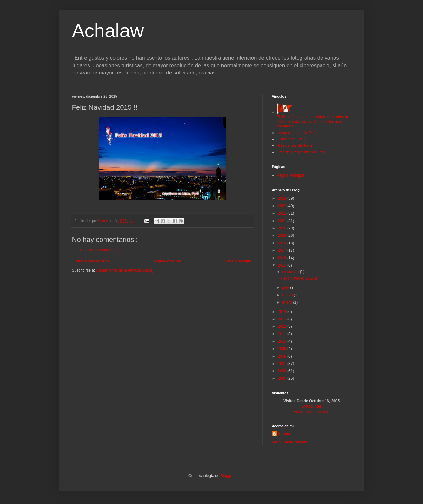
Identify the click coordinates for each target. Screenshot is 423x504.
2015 (282, 265)
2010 (282, 341)
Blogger (227, 476)
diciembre (291, 272)
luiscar (284, 434)
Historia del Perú (291, 139)
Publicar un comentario (99, 250)
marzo (288, 295)
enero (288, 302)
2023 (282, 206)
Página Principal (167, 261)
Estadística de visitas (311, 412)
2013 (282, 319)
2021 (282, 221)
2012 (282, 326)
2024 (282, 198)
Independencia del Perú (297, 133)
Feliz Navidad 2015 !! (299, 278)
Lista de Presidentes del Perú (302, 152)
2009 (282, 349)
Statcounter (311, 406)
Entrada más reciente (92, 261)
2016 (282, 258)
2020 (282, 228)
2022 (282, 213)
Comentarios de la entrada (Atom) (125, 270)
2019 (282, 236)
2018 (282, 243)
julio (286, 288)
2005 (282, 378)
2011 (282, 334)
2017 (282, 250)
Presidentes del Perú (294, 145)
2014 (282, 312)
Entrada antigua (238, 261)
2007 (282, 364)
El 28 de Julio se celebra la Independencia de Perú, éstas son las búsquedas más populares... (313, 119)
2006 (282, 371)
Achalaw (108, 31)
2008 (282, 356)
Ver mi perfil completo (290, 442)
